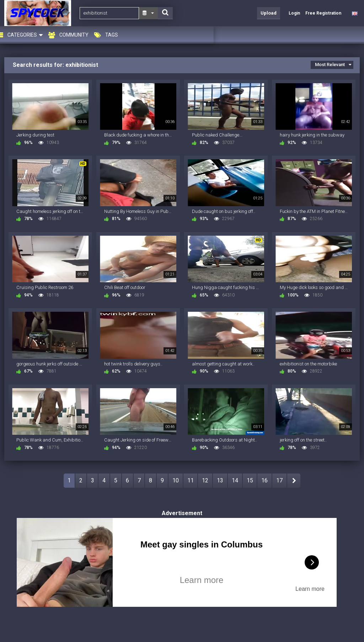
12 (205, 480)
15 (250, 480)
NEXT (294, 481)
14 (235, 480)
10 (176, 480)
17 (279, 480)
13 (220, 480)
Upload (269, 13)
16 (264, 480)
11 (191, 480)
